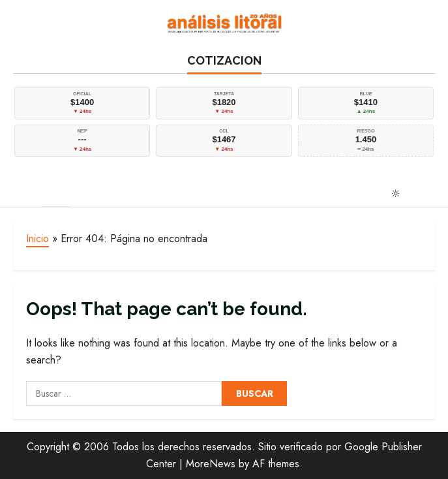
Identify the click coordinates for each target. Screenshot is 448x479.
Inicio (37, 239)
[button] (21, 192)
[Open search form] (430, 193)
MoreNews (211, 464)
